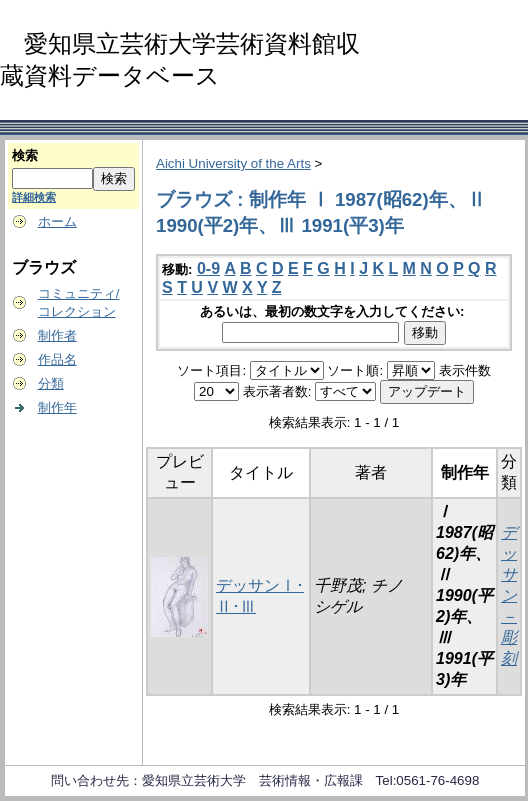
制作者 (57, 335)
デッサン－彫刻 (509, 595)
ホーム (57, 221)
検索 (25, 155)
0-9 (208, 268)
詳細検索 (34, 197)
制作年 (57, 407)
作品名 (57, 359)
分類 (51, 383)
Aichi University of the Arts (233, 163)
